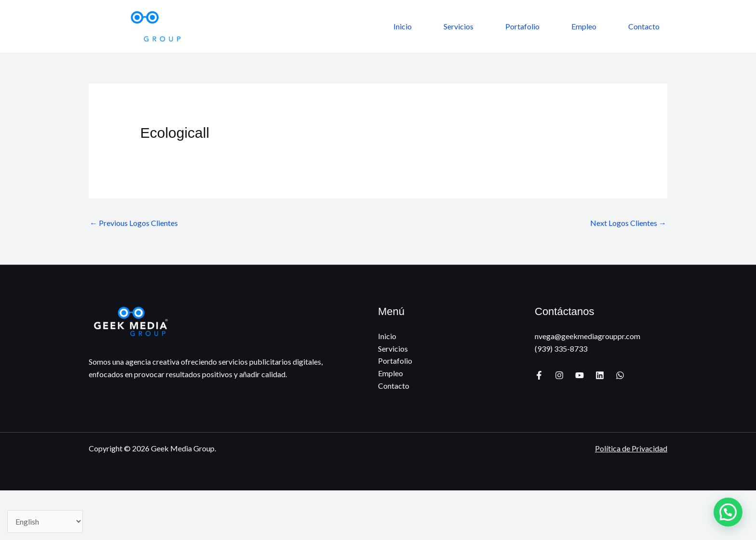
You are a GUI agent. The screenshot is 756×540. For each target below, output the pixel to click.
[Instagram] (559, 375)
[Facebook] (539, 375)
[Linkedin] (600, 375)
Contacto (644, 26)
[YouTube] (580, 375)
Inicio (403, 26)
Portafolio (522, 26)
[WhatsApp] (620, 375)
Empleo (584, 26)
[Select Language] (45, 521)
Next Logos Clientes (628, 223)
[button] (728, 512)
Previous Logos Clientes (134, 223)
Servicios (459, 26)
